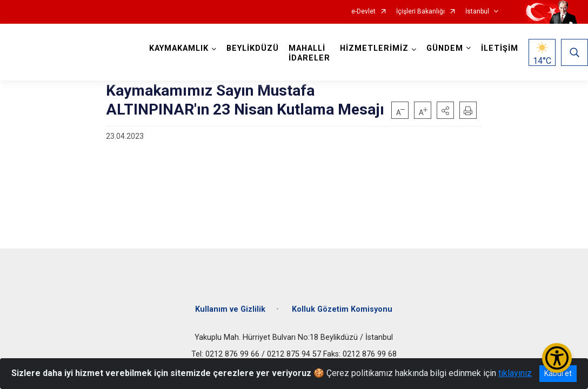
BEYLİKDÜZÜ (253, 48)
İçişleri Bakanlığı (420, 12)
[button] (445, 110)
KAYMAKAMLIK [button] (179, 48)
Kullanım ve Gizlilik (230, 309)
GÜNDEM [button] (445, 48)
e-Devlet (363, 12)
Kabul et (558, 373)
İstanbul (477, 12)
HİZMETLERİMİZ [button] (374, 48)
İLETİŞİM (500, 48)
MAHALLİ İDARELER (309, 53)
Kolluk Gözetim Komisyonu (342, 309)
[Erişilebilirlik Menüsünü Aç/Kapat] (557, 358)
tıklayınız (515, 373)
